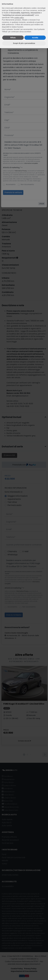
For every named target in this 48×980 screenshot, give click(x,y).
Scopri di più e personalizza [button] (24, 43)
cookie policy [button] (19, 18)
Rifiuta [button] (13, 38)
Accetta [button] (35, 38)
